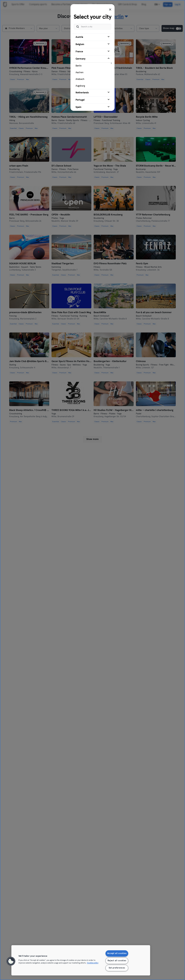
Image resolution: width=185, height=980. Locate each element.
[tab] (92, 37)
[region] (81, 960)
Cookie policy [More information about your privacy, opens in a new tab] (93, 963)
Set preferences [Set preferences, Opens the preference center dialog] (117, 968)
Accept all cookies (117, 953)
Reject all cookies (117, 961)
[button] (11, 961)
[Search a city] (92, 27)
